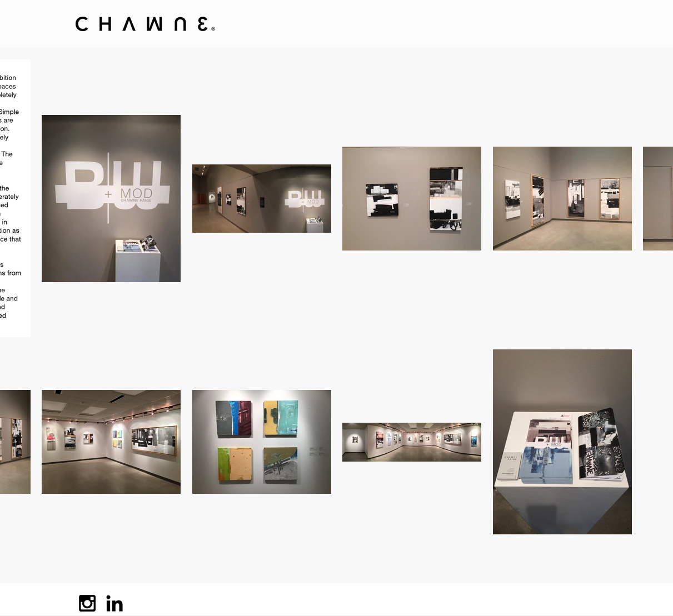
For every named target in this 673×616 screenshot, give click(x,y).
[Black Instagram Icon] (87, 603)
